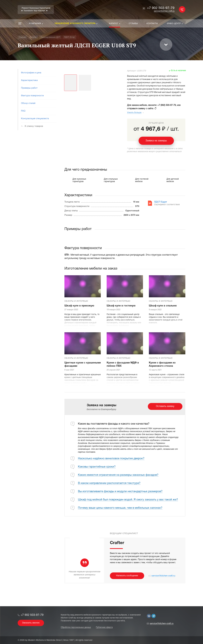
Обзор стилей (28, 103)
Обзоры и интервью (76, 301)
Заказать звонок (31, 623)
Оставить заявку (165, 406)
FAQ (23, 111)
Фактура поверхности (32, 96)
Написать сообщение (127, 576)
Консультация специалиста (35, 119)
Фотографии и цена (31, 73)
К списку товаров (34, 126)
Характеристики (29, 80)
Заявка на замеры (156, 141)
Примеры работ (29, 88)
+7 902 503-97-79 (161, 8)
